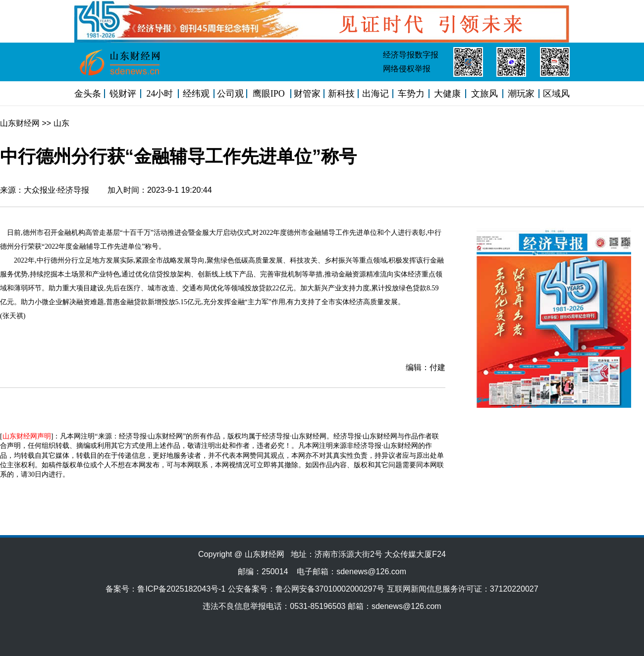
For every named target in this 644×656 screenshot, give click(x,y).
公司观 (230, 94)
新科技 (341, 94)
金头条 (88, 94)
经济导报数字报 (411, 55)
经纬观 (196, 94)
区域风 (556, 94)
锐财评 (123, 94)
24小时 (160, 94)
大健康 (447, 94)
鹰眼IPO (269, 94)
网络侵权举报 (407, 69)
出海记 (376, 94)
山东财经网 (20, 123)
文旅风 (484, 94)
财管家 (307, 94)
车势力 (411, 94)
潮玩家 (521, 94)
